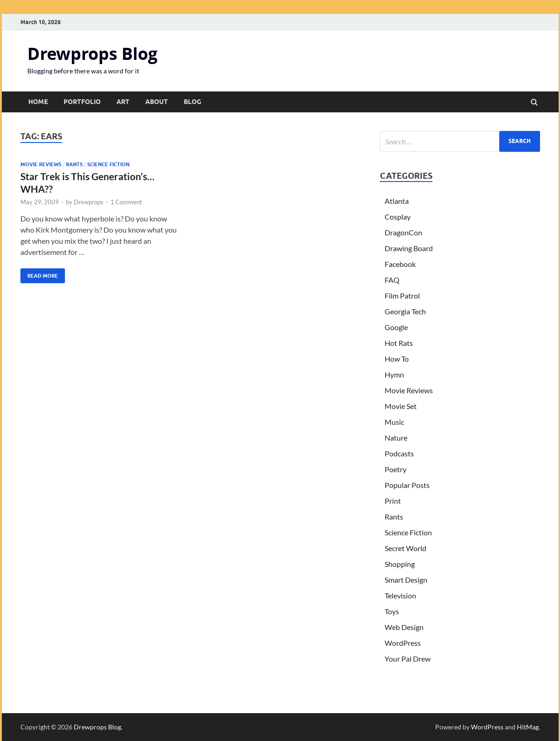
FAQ (392, 280)
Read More (39, 274)
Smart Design (406, 580)
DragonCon (403, 232)
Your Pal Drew (408, 659)
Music (394, 422)
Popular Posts (407, 485)
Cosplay (398, 217)
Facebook (400, 264)
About (157, 102)
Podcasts (399, 453)
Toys (392, 611)
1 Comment (126, 202)
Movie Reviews (41, 164)
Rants (74, 164)
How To (397, 359)
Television (400, 595)
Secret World (406, 548)
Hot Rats (399, 343)
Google (396, 327)
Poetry (396, 469)
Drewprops (89, 202)
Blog (193, 102)
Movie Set (401, 406)
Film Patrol (402, 296)
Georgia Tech (405, 311)
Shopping (400, 564)
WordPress (403, 643)
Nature (396, 438)
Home (38, 102)
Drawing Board (409, 248)
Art (123, 102)
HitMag (528, 727)
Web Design (404, 627)
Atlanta (397, 201)
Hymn (394, 374)
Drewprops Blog (92, 54)
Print (393, 501)
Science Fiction (108, 164)
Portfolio (82, 102)
